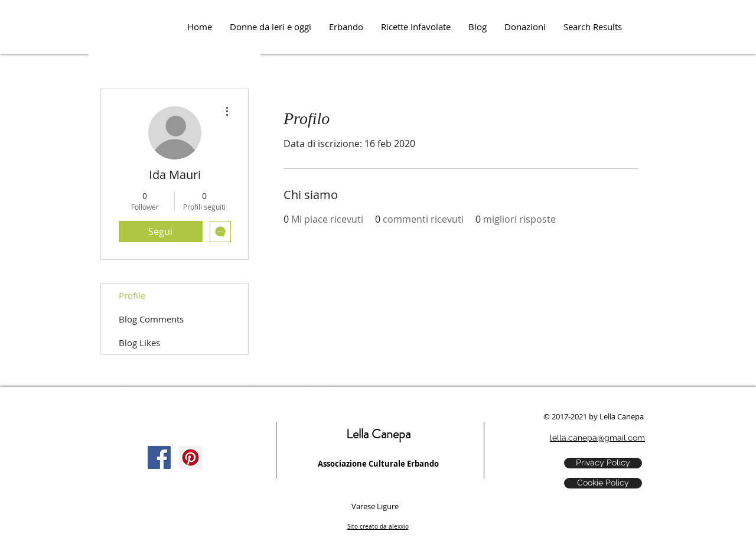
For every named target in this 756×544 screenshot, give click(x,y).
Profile (132, 295)
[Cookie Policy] (603, 483)
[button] (525, 27)
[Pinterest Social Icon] (190, 457)
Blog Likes (139, 343)
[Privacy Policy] (603, 463)
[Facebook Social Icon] (159, 457)
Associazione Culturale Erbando (378, 464)
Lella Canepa (378, 434)
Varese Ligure (375, 506)
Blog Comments (151, 319)
